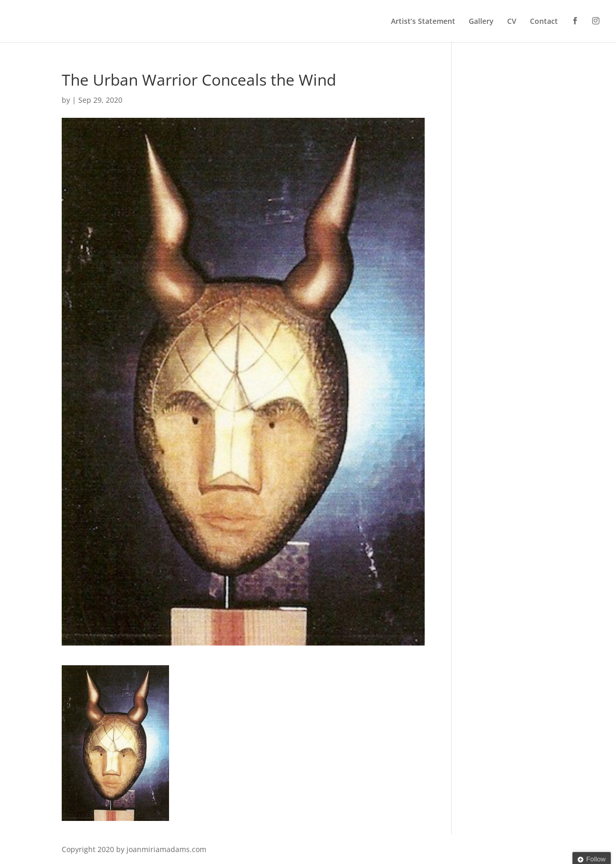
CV (512, 22)
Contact (544, 22)
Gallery (481, 22)
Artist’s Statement (423, 22)
